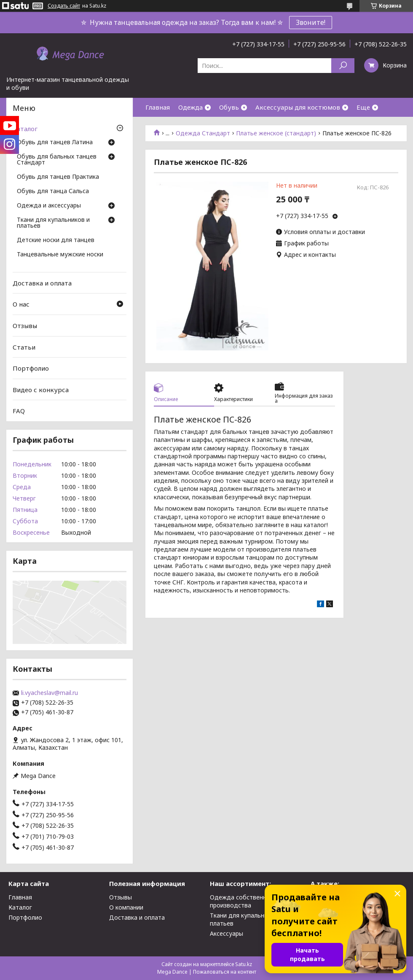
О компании (126, 907)
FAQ (19, 411)
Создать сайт (64, 6)
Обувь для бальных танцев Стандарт (57, 160)
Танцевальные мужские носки (60, 255)
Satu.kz (244, 964)
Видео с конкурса (41, 390)
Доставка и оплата (42, 283)
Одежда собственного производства (243, 901)
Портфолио (31, 368)
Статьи (24, 347)
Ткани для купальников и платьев (53, 223)
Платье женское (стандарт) (276, 133)
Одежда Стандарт (203, 133)
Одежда (190, 107)
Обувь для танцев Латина (55, 143)
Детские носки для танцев (56, 240)
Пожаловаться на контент (225, 972)
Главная (158, 107)
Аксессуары (227, 933)
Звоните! (311, 22)
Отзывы (25, 326)
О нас (21, 304)
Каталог (25, 129)
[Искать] (343, 66)
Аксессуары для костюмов (298, 107)
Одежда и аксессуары (49, 206)
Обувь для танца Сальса (53, 191)
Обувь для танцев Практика (58, 177)
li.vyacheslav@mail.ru (50, 693)
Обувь (229, 107)
